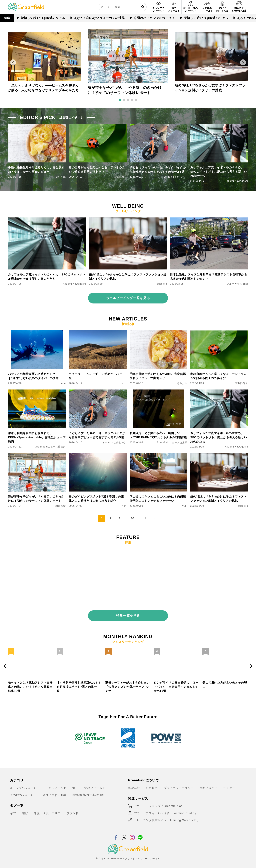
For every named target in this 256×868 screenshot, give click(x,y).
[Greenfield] (26, 5)
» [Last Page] (154, 518)
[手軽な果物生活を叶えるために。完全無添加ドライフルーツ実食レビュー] (158, 333)
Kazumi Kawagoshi (237, 181)
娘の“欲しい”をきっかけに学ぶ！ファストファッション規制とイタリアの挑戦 (128, 277)
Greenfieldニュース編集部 (50, 447)
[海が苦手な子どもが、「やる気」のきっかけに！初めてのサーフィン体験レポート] (37, 456)
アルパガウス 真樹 (237, 284)
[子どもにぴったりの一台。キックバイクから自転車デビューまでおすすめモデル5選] (98, 392)
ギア (13, 810)
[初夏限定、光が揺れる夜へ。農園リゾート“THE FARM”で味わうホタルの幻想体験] (158, 392)
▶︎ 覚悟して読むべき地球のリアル (41, 18)
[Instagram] (132, 832)
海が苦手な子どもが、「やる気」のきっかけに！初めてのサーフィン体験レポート (36, 499)
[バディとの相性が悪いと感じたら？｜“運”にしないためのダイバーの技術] (37, 333)
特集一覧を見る (128, 612)
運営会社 (134, 785)
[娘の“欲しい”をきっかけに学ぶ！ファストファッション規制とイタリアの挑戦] (128, 220)
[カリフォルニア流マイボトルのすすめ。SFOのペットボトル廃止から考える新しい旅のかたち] (47, 220)
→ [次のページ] (146, 518)
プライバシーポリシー (179, 785)
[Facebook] (116, 832)
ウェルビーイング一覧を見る (128, 298)
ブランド (72, 810)
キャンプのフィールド (25, 785)
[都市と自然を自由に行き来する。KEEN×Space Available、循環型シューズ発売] (37, 392)
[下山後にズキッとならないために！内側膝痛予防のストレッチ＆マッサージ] (158, 456)
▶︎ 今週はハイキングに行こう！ (152, 18)
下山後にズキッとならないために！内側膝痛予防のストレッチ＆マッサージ (158, 499)
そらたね (60, 177)
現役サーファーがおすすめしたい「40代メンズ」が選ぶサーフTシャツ (127, 684)
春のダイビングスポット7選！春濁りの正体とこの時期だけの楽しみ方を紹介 (96, 499)
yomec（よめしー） (176, 177)
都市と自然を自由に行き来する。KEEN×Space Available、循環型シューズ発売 (37, 437)
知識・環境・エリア (47, 810)
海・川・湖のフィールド (89, 785)
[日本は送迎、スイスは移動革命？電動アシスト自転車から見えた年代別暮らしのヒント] (209, 220)
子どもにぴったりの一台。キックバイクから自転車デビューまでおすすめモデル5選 (158, 170)
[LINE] (140, 832)
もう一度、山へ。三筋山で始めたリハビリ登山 (97, 376)
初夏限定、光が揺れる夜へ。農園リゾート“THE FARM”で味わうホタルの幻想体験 (158, 435)
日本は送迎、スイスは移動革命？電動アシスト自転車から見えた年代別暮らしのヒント (209, 277)
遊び (25, 810)
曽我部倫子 (120, 177)
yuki (124, 383)
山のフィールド (56, 785)
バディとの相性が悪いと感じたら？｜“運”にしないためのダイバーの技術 (33, 376)
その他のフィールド (23, 792)
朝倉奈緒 (60, 506)
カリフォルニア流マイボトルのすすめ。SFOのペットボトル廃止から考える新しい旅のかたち (219, 172)
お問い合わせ (208, 785)
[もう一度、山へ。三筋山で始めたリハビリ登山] (98, 333)
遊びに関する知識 (55, 792)
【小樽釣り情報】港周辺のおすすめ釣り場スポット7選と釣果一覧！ (79, 684)
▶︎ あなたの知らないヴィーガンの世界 (97, 18)
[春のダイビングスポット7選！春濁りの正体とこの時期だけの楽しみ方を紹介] (98, 456)
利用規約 (152, 785)
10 (132, 518)
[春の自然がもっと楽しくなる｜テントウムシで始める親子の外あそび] (219, 333)
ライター (229, 785)
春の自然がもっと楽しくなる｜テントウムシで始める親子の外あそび (97, 170)
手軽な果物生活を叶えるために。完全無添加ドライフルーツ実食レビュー (36, 170)
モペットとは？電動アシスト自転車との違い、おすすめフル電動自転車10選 (30, 684)
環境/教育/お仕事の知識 (88, 792)
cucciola (162, 284)
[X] (124, 832)
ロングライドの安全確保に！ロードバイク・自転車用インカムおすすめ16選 (176, 684)
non (63, 383)
